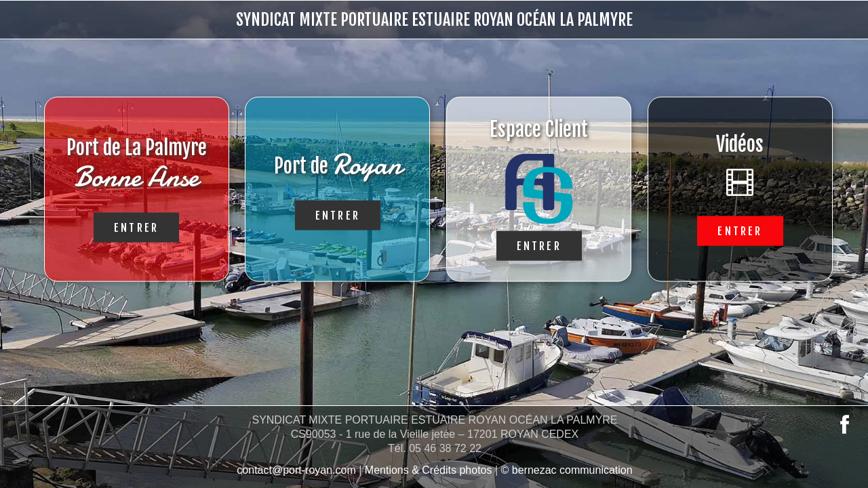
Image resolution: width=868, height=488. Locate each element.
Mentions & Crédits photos (429, 470)
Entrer (136, 227)
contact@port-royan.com (296, 470)
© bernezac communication (567, 470)
